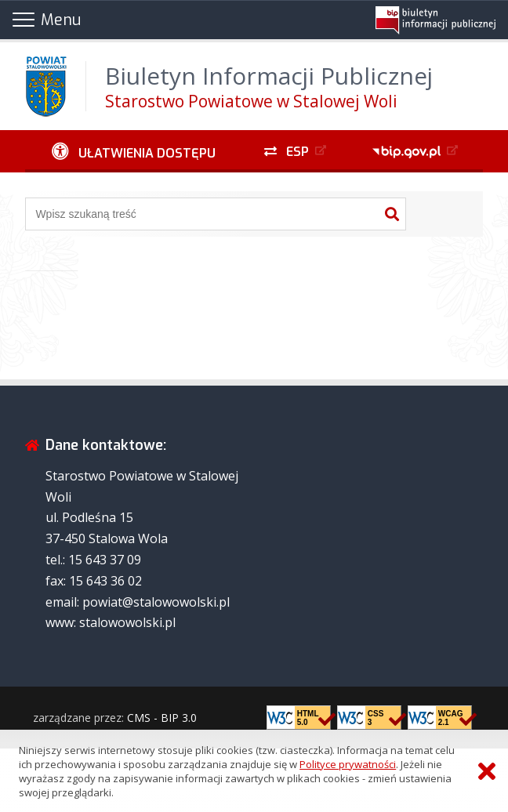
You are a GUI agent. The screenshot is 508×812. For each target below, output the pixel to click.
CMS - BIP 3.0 (162, 718)
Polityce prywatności (348, 764)
